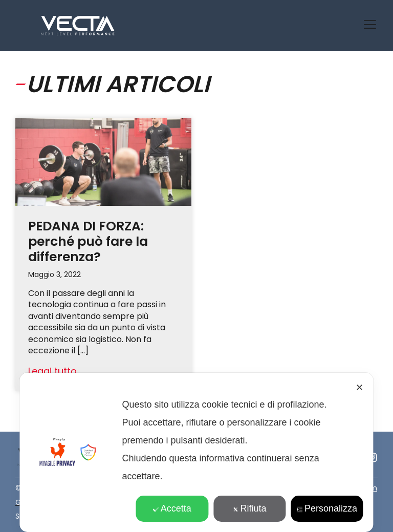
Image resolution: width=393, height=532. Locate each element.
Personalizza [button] (327, 508)
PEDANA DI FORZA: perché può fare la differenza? (88, 241)
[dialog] (196, 452)
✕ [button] (359, 388)
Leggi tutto (52, 371)
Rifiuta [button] (250, 508)
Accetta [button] (172, 508)
